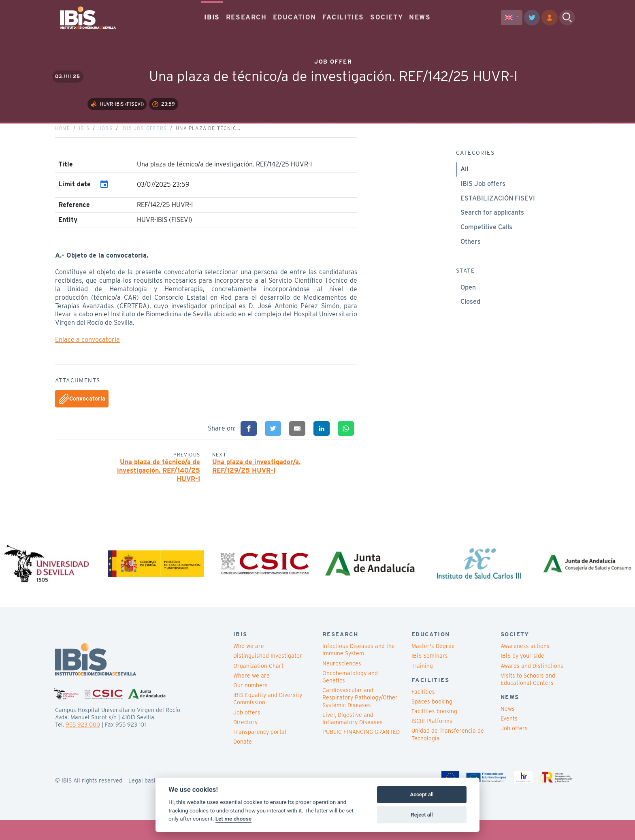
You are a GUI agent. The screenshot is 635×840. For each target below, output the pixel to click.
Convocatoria (82, 414)
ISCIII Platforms (432, 741)
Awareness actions (525, 666)
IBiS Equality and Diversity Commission (268, 718)
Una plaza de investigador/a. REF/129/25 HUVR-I (256, 482)
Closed (470, 317)
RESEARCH (246, 16)
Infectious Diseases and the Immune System (359, 669)
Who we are (249, 666)
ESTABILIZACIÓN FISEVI (498, 213)
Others (471, 257)
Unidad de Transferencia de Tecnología (448, 754)
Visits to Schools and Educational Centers (528, 699)
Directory (245, 742)
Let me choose (233, 819)
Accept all (422, 794)
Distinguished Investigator (268, 676)
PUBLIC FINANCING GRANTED (361, 752)
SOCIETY (387, 16)
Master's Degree (433, 666)
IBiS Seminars (430, 676)
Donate (243, 761)
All (464, 184)
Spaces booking (432, 721)
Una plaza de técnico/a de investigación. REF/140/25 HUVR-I (159, 486)
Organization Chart (258, 686)
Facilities (423, 712)
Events (509, 738)
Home (63, 144)
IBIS (212, 16)
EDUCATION (295, 16)
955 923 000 (83, 745)
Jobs (105, 144)
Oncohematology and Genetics (350, 697)
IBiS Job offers (144, 144)
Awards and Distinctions (532, 686)
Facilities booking (434, 731)
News (508, 729)
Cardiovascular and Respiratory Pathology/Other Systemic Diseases (360, 717)
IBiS (84, 144)
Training (422, 686)
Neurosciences (342, 683)
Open (468, 302)
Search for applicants (492, 228)
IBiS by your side (522, 676)
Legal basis (143, 800)
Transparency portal (260, 752)
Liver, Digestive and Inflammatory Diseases (353, 738)
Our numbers (250, 705)
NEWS (420, 16)
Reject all (422, 815)
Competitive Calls (486, 242)
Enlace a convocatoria (87, 355)
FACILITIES (343, 16)
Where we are (251, 695)
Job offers (247, 732)
